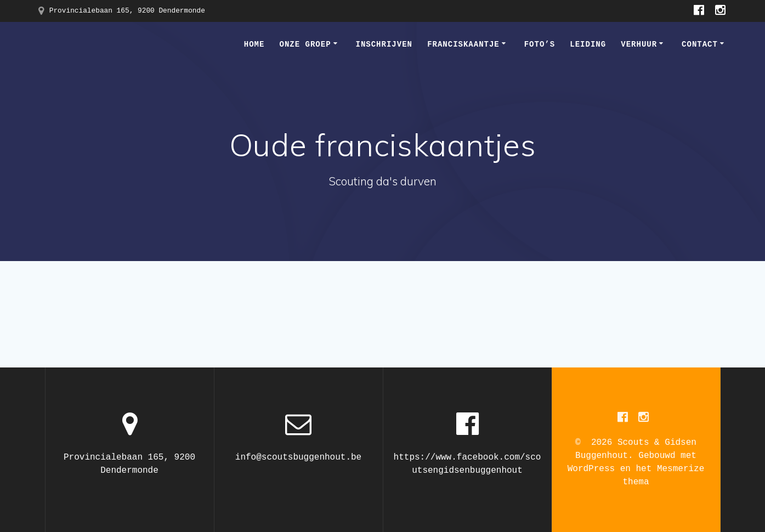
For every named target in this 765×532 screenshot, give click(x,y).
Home (254, 44)
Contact (700, 44)
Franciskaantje (463, 44)
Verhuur (639, 44)
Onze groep (305, 44)
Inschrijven (384, 44)
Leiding (588, 44)
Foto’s (540, 44)
